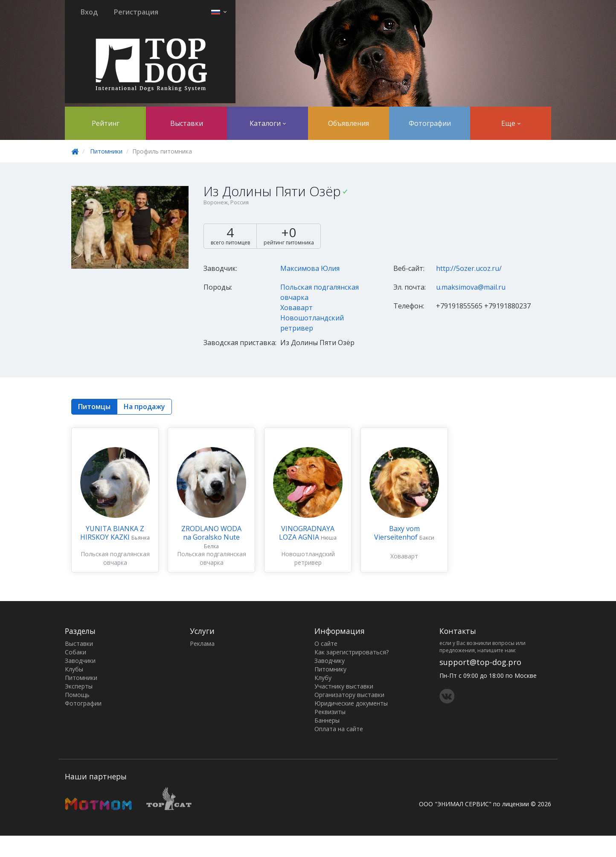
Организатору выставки (349, 695)
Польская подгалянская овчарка (115, 558)
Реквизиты (330, 712)
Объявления (349, 123)
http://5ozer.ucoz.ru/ (469, 268)
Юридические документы (351, 703)
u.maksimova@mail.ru (471, 287)
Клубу (323, 678)
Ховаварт (296, 308)
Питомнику (330, 669)
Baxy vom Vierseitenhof (397, 533)
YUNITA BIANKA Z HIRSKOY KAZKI (112, 533)
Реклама (202, 643)
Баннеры (327, 720)
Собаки (76, 652)
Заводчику (330, 661)
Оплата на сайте (339, 729)
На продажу (144, 407)
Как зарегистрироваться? (352, 652)
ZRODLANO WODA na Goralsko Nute (211, 533)
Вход (89, 12)
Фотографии (430, 123)
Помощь (77, 695)
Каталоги (268, 123)
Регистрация (136, 12)
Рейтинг (106, 123)
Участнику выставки (344, 686)
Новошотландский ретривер (308, 558)
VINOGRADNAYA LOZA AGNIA (307, 533)
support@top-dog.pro (480, 662)
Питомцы (94, 407)
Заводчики (80, 661)
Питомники (106, 151)
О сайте (326, 643)
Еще (511, 123)
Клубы (74, 669)
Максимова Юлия (310, 268)
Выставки (187, 123)
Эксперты (79, 686)
